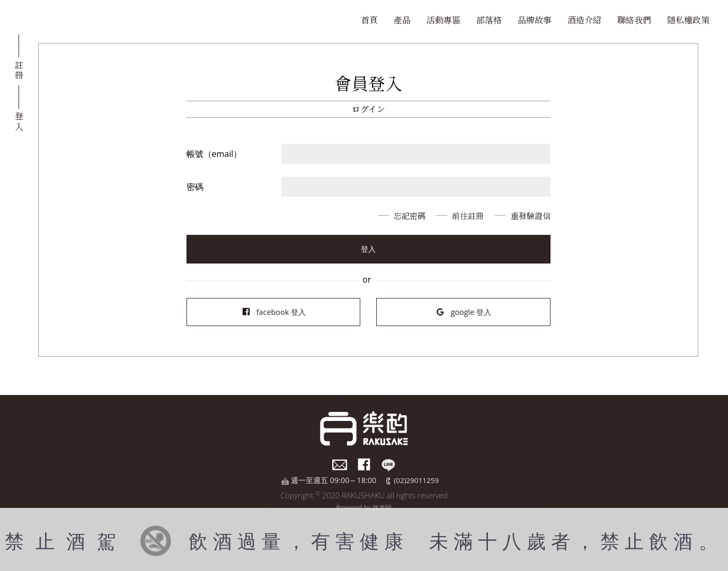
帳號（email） (214, 154)
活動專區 (443, 20)
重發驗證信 (529, 216)
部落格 (489, 20)
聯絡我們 (634, 20)
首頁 (369, 20)
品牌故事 (535, 20)
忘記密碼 (402, 216)
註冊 (19, 69)
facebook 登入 (273, 312)
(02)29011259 (416, 480)
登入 (19, 120)
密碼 (195, 187)
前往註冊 (463, 216)
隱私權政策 (688, 20)
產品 (402, 20)
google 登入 (463, 312)
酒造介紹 (584, 20)
